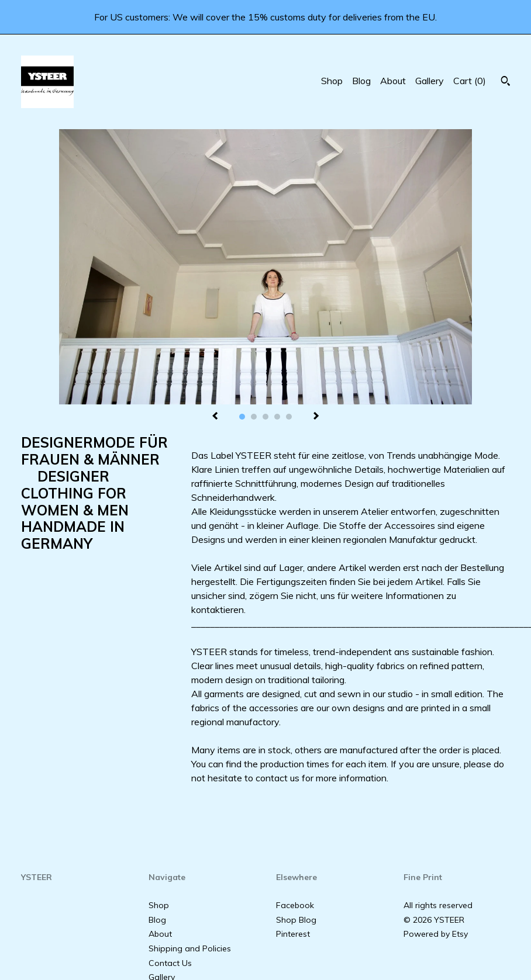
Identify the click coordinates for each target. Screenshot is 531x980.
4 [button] (277, 417)
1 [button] (242, 417)
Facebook (295, 905)
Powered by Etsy (436, 934)
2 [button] (254, 417)
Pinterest (293, 934)
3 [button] (265, 417)
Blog (361, 81)
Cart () (470, 81)
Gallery (430, 81)
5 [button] (289, 417)
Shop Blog (296, 920)
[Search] (506, 82)
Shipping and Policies (190, 948)
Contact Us (170, 963)
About (393, 81)
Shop (332, 81)
